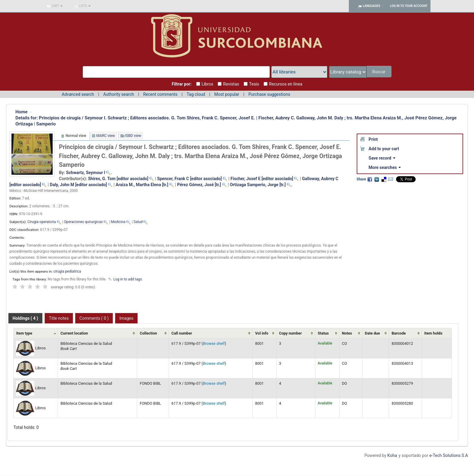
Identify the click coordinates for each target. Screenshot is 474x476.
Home (21, 112)
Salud (138, 222)
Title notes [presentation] (59, 318)
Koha (392, 455)
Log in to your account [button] (409, 6)
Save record (382, 158)
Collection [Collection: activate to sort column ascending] (148, 333)
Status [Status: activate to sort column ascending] (323, 333)
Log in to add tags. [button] (128, 279)
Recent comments (160, 94)
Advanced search (78, 94)
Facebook (370, 179)
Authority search (118, 94)
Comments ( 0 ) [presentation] (94, 318)
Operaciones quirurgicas (83, 222)
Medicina (118, 222)
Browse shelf (214, 343)
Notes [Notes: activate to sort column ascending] (347, 333)
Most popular (227, 94)
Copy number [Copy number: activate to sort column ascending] (290, 333)
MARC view (106, 136)
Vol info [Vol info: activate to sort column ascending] (262, 333)
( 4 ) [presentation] (25, 318)
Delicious (384, 179)
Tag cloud (196, 94)
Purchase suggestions (269, 94)
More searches (385, 167)
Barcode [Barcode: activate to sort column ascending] (399, 333)
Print (373, 139)
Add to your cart (384, 149)
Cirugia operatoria (41, 222)
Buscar (379, 72)
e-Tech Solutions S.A (449, 455)
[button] (55, 6)
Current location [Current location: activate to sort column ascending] (74, 333)
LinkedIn (377, 179)
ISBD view (133, 136)
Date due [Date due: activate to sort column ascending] (372, 333)
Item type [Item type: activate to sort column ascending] (24, 333)
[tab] (25, 318)
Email (391, 179)
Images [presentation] (126, 318)
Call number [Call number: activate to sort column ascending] (182, 333)
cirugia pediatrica (67, 271)
